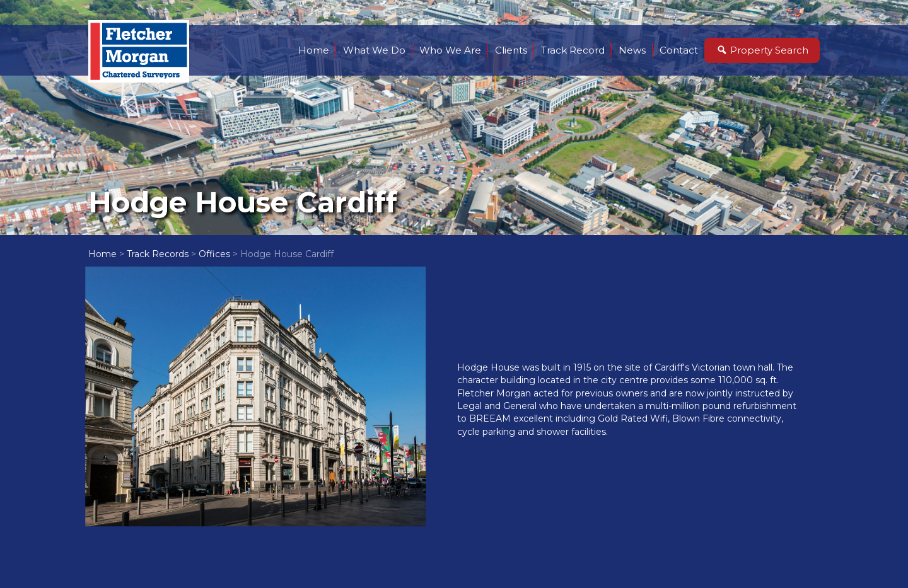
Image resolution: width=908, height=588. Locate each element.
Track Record (573, 50)
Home (314, 50)
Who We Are (450, 50)
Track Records (158, 254)
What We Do (374, 50)
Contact (679, 50)
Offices (214, 254)
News (632, 50)
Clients (511, 50)
